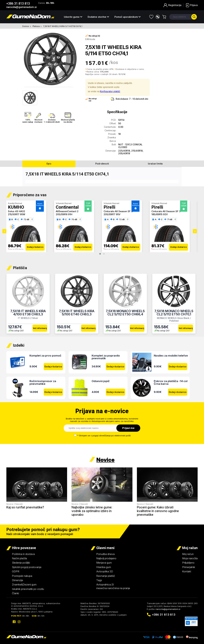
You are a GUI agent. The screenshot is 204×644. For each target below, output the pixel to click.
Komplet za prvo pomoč (45, 356)
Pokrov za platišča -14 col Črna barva (171, 382)
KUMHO (16, 207)
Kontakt (187, 571)
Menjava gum (104, 563)
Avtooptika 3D (105, 571)
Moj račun (188, 554)
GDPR (16, 571)
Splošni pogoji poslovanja (27, 567)
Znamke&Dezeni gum (24, 584)
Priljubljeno (188, 563)
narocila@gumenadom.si (22, 7)
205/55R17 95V (112, 214)
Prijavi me (128, 428)
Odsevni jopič (101, 381)
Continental (67, 207)
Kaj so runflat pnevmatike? (25, 507)
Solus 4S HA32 (16, 211)
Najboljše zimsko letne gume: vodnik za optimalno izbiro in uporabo (92, 511)
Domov (26, 26)
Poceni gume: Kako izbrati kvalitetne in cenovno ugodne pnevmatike (158, 511)
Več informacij (40, 328)
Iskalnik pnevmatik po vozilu (28, 589)
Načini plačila (19, 558)
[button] (100, 254)
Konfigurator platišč (110, 91)
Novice (106, 460)
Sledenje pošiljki (21, 563)
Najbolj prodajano (106, 558)
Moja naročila (190, 558)
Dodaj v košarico (35, 247)
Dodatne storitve (98, 17)
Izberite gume (73, 17)
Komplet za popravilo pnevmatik (106, 357)
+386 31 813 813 (18, 4)
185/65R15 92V (160, 214)
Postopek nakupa (22, 576)
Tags (99, 580)
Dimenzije (18, 580)
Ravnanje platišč (106, 576)
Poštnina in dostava (23, 554)
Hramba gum (104, 567)
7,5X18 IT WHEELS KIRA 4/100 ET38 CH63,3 (28, 313)
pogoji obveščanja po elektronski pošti (112, 436)
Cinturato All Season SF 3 (118, 211)
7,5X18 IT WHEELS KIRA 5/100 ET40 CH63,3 (77, 313)
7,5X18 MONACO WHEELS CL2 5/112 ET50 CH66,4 (125, 313)
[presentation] (4, 231)
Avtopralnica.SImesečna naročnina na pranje (113, 586)
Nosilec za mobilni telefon (171, 356)
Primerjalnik (189, 567)
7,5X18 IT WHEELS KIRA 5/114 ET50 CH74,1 (63, 26)
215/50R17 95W (17, 214)
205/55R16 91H (64, 214)
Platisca (36, 26)
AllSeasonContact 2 (67, 211)
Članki (15, 593)
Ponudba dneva (105, 554)
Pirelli (109, 207)
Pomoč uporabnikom (127, 17)
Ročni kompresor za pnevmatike (43, 382)
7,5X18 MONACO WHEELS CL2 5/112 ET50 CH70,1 (174, 313)
